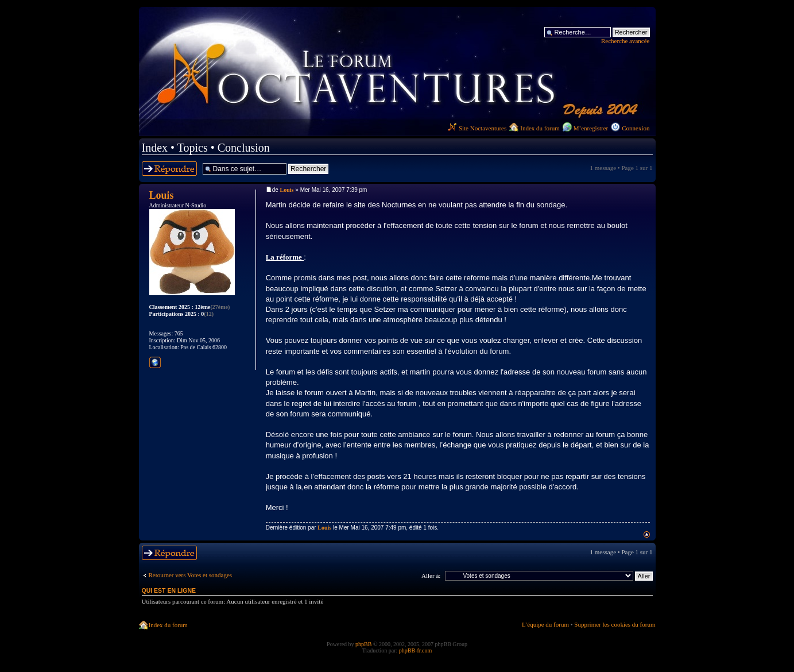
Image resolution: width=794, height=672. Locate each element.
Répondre (169, 169)
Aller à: (431, 576)
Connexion (636, 128)
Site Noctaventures (477, 128)
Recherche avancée (625, 41)
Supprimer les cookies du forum (615, 624)
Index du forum (540, 128)
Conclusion (244, 148)
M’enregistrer (591, 128)
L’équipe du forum (545, 624)
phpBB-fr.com (416, 650)
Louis (287, 190)
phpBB (363, 644)
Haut (647, 534)
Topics (193, 148)
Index (155, 148)
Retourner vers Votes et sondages (191, 575)
